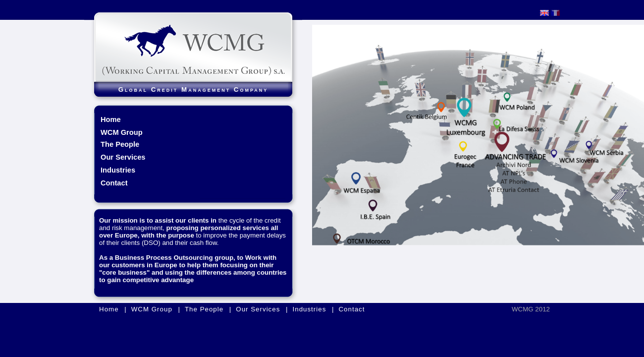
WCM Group (152, 309)
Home (111, 119)
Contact (114, 183)
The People (120, 144)
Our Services (123, 157)
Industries (118, 170)
